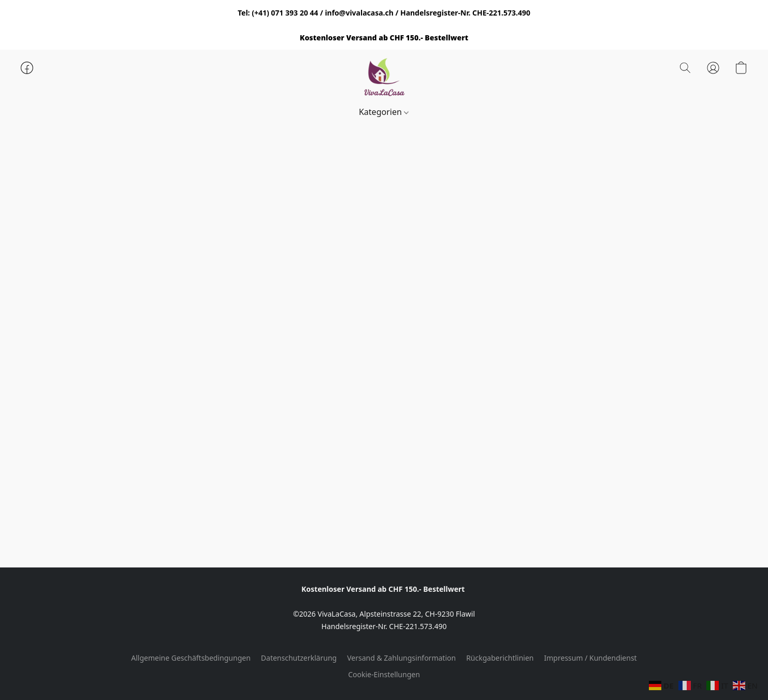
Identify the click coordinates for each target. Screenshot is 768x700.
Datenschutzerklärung (299, 658)
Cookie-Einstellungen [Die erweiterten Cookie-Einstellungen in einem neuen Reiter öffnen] (384, 674)
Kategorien (384, 112)
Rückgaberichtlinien (500, 658)
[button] (384, 78)
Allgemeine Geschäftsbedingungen (191, 658)
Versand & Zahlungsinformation (401, 658)
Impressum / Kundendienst (591, 658)
